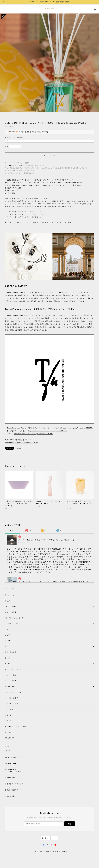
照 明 (7, 664)
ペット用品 (9, 709)
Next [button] (97, 62)
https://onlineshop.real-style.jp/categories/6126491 (73, 428)
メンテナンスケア (12, 698)
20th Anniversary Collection (17, 727)
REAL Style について (13, 757)
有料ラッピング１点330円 (15, 137)
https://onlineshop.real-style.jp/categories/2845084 (33, 434)
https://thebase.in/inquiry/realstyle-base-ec (21, 443)
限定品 (7, 601)
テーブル (8, 641)
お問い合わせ (10, 778)
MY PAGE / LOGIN (13, 771)
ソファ (12, 629)
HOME (8, 751)
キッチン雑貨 (17, 687)
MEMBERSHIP (11, 769)
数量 (7, 147)
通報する (20, 449)
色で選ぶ (8, 732)
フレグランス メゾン (13, 624)
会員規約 (64, 851)
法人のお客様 (10, 796)
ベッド (7, 647)
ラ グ (7, 658)
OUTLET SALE (11, 606)
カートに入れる (49, 155)
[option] (49, 62)
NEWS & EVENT (11, 763)
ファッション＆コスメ (13, 692)
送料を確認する (29, 173)
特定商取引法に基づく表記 (53, 851)
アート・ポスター (17, 681)
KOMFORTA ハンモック (14, 618)
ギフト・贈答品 (11, 612)
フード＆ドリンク (12, 704)
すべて (13, 530)
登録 (69, 824)
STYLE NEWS (10, 738)
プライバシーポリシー (39, 851)
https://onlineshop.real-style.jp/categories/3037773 (48, 431)
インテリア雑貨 (17, 675)
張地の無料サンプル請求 (14, 784)
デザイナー (9, 721)
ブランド (8, 715)
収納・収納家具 (17, 652)
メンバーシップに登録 (15, 165)
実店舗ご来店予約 (12, 790)
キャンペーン (10, 595)
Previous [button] (2, 62)
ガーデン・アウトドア (13, 669)
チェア (8, 635)
